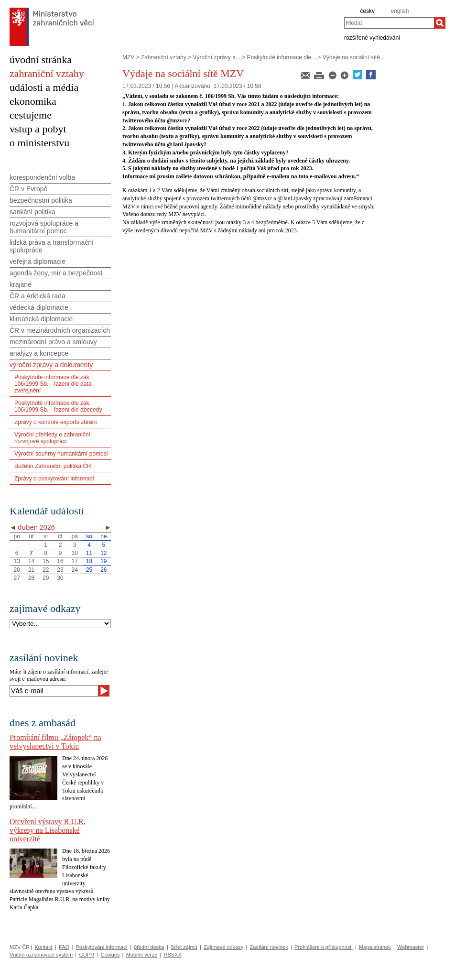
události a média (44, 87)
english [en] (400, 11)
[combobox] (389, 23)
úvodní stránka (41, 60)
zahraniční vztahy (47, 73)
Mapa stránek (375, 947)
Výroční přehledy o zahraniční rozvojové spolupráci (52, 438)
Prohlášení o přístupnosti (324, 947)
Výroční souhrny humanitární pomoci (61, 454)
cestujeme (31, 115)
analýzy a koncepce (39, 353)
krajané (21, 284)
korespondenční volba (42, 177)
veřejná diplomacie (38, 261)
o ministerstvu (39, 143)
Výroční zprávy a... (216, 57)
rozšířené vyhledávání (372, 37)
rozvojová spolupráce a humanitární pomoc (44, 227)
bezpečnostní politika (41, 200)
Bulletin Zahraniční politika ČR (53, 466)
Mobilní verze (142, 955)
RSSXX (172, 955)
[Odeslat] (104, 691)
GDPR (87, 955)
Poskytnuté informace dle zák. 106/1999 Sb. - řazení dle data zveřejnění (53, 384)
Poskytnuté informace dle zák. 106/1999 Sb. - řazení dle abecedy (58, 406)
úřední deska (149, 947)
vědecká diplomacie (39, 307)
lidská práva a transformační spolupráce (52, 246)
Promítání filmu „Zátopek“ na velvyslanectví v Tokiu (55, 742)
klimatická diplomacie (41, 319)
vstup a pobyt (38, 129)
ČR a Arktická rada (38, 296)
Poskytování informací (102, 947)
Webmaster (411, 947)
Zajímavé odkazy (223, 947)
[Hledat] (440, 23)
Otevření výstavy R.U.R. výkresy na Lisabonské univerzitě (48, 830)
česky (367, 11)
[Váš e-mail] (54, 691)
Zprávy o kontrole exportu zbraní (56, 422)
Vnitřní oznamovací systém (41, 955)
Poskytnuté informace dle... (282, 57)
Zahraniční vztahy (164, 57)
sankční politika (32, 212)
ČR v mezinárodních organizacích (60, 330)
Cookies (110, 955)
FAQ (64, 947)
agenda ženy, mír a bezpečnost (56, 273)
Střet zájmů (184, 947)
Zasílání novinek (269, 947)
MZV (128, 57)
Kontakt (43, 947)
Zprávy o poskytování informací (54, 479)
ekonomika (33, 101)
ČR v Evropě (28, 189)
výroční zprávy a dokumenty (51, 365)
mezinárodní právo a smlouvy (53, 342)
